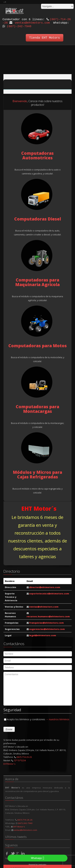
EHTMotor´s (9, 763)
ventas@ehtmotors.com (32, 23)
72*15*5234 (20, 759)
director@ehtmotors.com (45, 586)
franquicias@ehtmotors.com (46, 622)
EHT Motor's (19, 825)
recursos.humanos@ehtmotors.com (48, 615)
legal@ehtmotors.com (43, 634)
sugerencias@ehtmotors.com (47, 628)
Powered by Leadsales (37, 865)
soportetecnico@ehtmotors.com (49, 593)
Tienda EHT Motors (45, 38)
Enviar (9, 728)
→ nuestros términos (58, 718)
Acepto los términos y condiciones (36, 718)
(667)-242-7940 (19, 26)
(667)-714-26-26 (24, 756)
